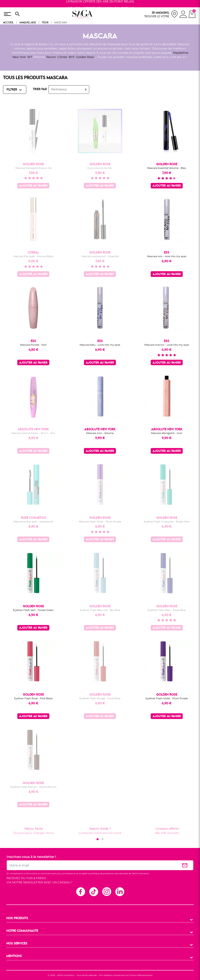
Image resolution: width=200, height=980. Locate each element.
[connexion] (183, 15)
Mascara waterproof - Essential (100, 256)
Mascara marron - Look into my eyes (167, 345)
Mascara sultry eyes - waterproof (33, 522)
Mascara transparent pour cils (33, 168)
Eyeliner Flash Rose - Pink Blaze (33, 698)
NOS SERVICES (17, 944)
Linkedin (120, 892)
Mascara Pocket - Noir (33, 345)
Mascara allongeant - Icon (167, 433)
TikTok (93, 892)
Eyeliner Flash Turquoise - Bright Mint (167, 522)
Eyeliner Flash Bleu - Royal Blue (167, 610)
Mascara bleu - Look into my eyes (100, 345)
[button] (98, 839)
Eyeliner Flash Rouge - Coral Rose (100, 698)
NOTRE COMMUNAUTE (22, 931)
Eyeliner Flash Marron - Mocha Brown (33, 787)
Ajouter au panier (33, 186)
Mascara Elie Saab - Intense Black (33, 256)
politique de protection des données (109, 873)
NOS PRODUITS (17, 918)
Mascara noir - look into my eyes (167, 256)
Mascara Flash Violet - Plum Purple (100, 522)
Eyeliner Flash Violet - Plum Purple (167, 698)
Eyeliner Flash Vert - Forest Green (33, 610)
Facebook (80, 892)
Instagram (107, 892)
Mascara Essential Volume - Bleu (167, 168)
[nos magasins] (161, 14)
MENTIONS (14, 956)
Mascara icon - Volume (100, 433)
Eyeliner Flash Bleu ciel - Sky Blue (100, 610)
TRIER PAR (40, 89)
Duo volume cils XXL (100, 168)
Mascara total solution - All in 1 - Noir (33, 433)
